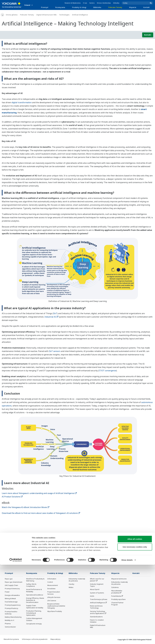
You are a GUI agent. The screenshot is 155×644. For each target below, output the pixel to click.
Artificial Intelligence (97, 603)
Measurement (53, 586)
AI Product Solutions (12, 497)
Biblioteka (97, 7)
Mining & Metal (10, 599)
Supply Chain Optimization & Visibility (35, 607)
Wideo (71, 588)
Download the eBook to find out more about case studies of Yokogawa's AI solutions (41, 513)
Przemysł (45, 7)
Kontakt (146, 7)
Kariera (92, 3)
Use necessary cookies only (135, 626)
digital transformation (22, 103)
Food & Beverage (11, 602)
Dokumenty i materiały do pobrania (77, 580)
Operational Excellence (35, 595)
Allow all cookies (135, 618)
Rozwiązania (60, 7)
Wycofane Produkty (55, 611)
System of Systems (97, 593)
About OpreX (95, 590)
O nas (85, 3)
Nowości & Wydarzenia (73, 3)
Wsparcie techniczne (119, 579)
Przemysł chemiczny (12, 589)
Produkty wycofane (118, 600)
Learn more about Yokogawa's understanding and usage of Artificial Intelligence (39, 493)
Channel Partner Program (117, 604)
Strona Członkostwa (104, 3)
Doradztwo (51, 589)
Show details (127, 639)
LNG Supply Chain (11, 586)
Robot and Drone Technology (96, 607)
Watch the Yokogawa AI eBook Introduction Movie (26, 507)
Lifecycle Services (54, 597)
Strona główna (12, 15)
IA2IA (92, 596)
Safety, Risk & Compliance (31, 585)
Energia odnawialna (12, 595)
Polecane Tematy (115, 7)
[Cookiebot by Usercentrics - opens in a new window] (16, 639)
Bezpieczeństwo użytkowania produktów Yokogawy (56, 606)
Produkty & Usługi (79, 7)
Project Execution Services (54, 593)
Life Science (52, 601)
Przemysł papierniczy (13, 605)
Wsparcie (133, 7)
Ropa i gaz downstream (14, 582)
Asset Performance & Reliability (34, 591)
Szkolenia (115, 588)
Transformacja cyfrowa (99, 600)
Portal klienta (116, 596)
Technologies (65, 15)
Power (7, 592)
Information (52, 579)
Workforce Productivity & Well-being (35, 580)
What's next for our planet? (97, 580)
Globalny (116, 3)
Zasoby (71, 584)
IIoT (55, 314)
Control (50, 582)
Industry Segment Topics (97, 585)
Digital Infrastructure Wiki (47, 15)
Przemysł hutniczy (12, 609)
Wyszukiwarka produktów (117, 592)
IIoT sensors (55, 351)
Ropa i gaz (9, 579)
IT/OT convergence (108, 371)
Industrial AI (51, 317)
